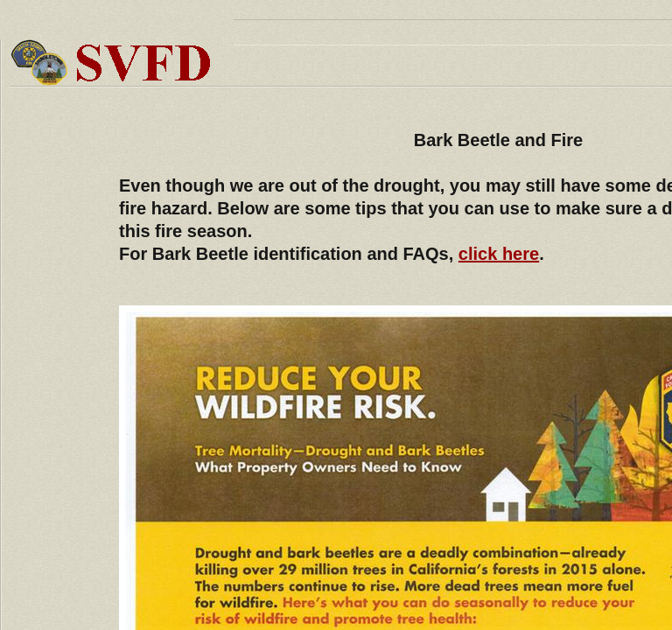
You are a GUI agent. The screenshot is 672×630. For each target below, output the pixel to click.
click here (499, 254)
